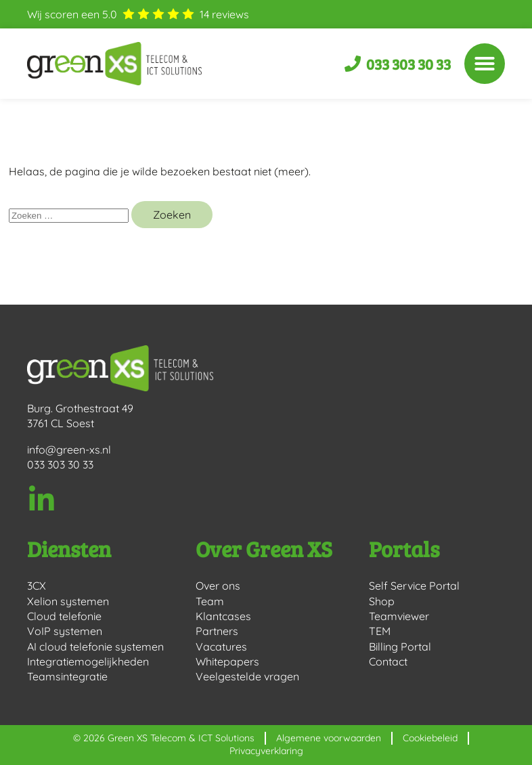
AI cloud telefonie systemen (95, 647)
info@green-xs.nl (69, 450)
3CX (37, 586)
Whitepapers (227, 661)
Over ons (218, 586)
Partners (217, 631)
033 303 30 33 (60, 464)
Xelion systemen (68, 601)
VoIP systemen (65, 631)
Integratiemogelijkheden (88, 661)
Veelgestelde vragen (247, 676)
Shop (382, 601)
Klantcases (223, 616)
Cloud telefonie (64, 616)
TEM (380, 631)
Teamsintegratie (67, 676)
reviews (224, 14)
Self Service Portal (414, 586)
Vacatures (221, 647)
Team (210, 601)
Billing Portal (400, 647)
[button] (485, 64)
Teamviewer (399, 616)
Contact (388, 661)
